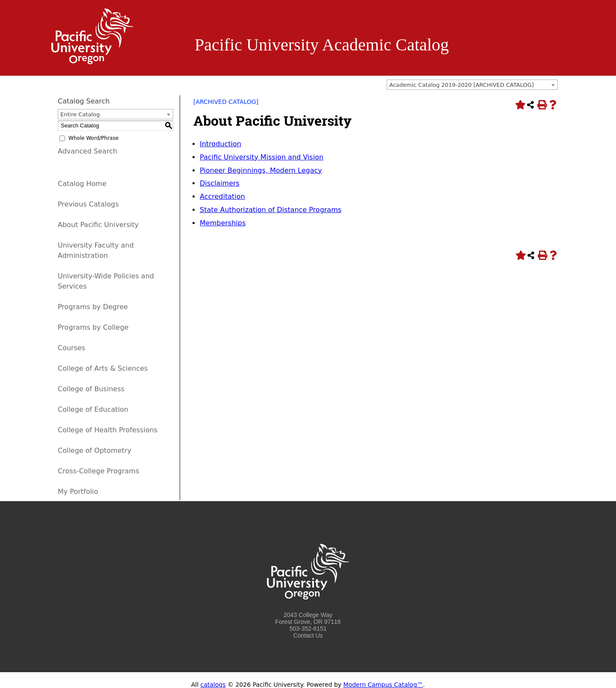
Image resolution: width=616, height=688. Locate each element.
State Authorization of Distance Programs (271, 210)
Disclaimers (220, 183)
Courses (71, 348)
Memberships (223, 223)
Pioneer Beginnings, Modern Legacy (261, 170)
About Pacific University (98, 225)
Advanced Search (87, 151)
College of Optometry (95, 450)
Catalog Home (82, 184)
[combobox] (472, 85)
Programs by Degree (93, 307)
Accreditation (222, 196)
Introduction (221, 144)
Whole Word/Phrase (93, 138)
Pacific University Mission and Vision (262, 157)
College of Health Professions (108, 430)
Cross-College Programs (98, 471)
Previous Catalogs (88, 204)
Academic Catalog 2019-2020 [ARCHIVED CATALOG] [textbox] (462, 85)
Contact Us (308, 635)
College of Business (91, 389)
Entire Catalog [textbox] (80, 114)
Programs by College (93, 327)
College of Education (93, 409)
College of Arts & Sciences (103, 368)
